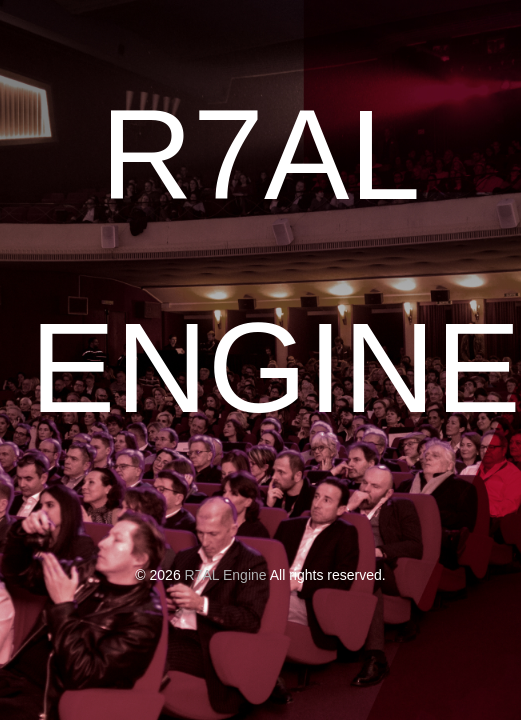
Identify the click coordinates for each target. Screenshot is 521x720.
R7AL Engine (226, 575)
